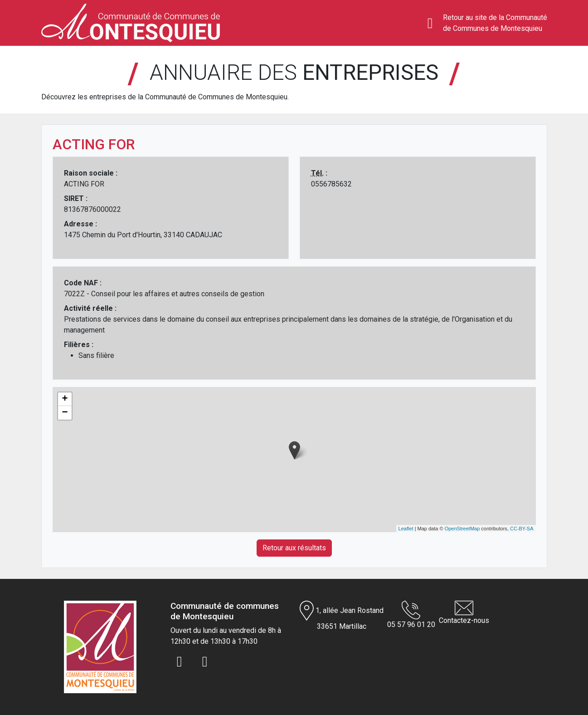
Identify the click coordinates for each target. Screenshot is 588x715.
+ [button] (65, 399)
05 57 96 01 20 (411, 615)
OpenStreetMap (462, 529)
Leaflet (406, 529)
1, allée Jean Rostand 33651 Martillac (342, 616)
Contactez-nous (464, 613)
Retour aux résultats (294, 548)
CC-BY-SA (522, 529)
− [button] (65, 413)
